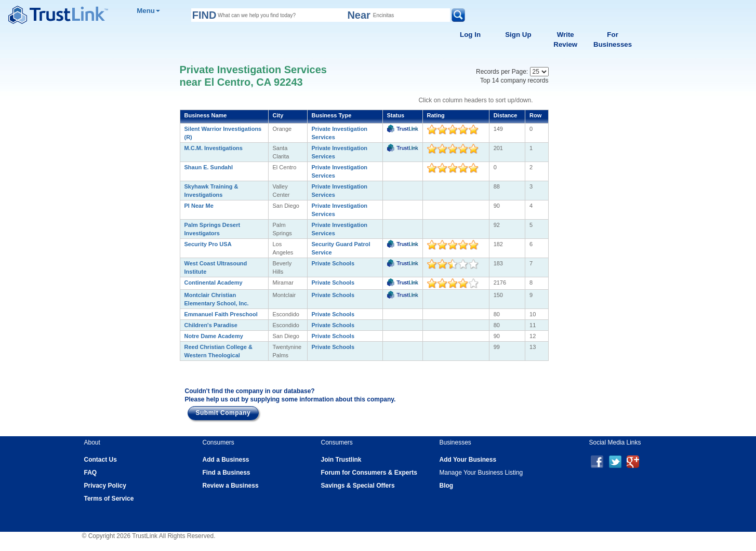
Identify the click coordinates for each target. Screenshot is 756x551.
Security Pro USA (208, 244)
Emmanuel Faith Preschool (221, 314)
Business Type (332, 115)
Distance (506, 115)
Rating (436, 115)
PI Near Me (199, 206)
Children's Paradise (211, 325)
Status (396, 115)
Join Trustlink (341, 460)
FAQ (91, 473)
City (278, 115)
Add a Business (226, 460)
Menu (148, 11)
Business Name (206, 115)
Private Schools (333, 263)
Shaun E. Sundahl (209, 167)
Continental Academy (214, 283)
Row (535, 115)
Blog (447, 486)
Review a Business (231, 486)
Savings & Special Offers (358, 486)
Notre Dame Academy (214, 336)
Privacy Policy (105, 486)
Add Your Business (468, 460)
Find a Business (227, 473)
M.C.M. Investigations (214, 148)
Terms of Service (109, 499)
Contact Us (101, 460)
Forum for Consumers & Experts (369, 473)
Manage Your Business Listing (481, 473)
